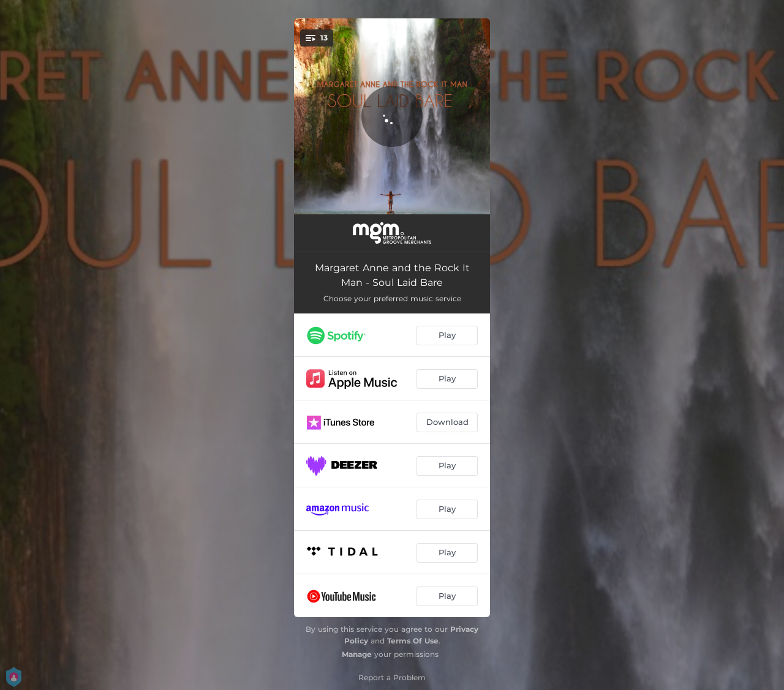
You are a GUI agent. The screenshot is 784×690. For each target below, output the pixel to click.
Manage (357, 654)
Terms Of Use (413, 641)
